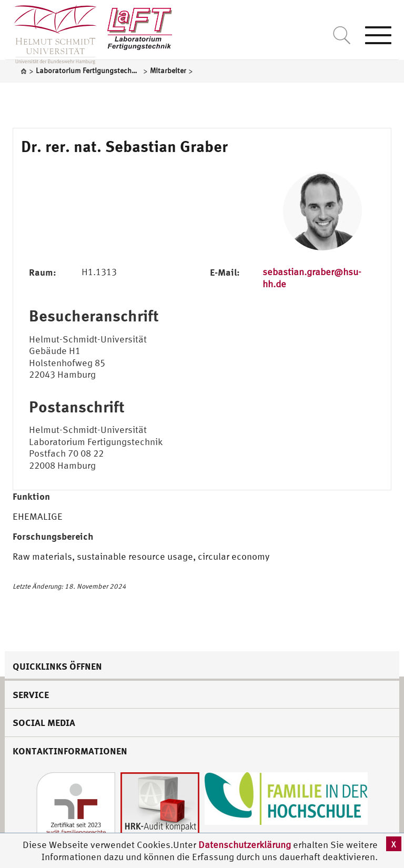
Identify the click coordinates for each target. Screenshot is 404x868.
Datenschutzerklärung (245, 845)
